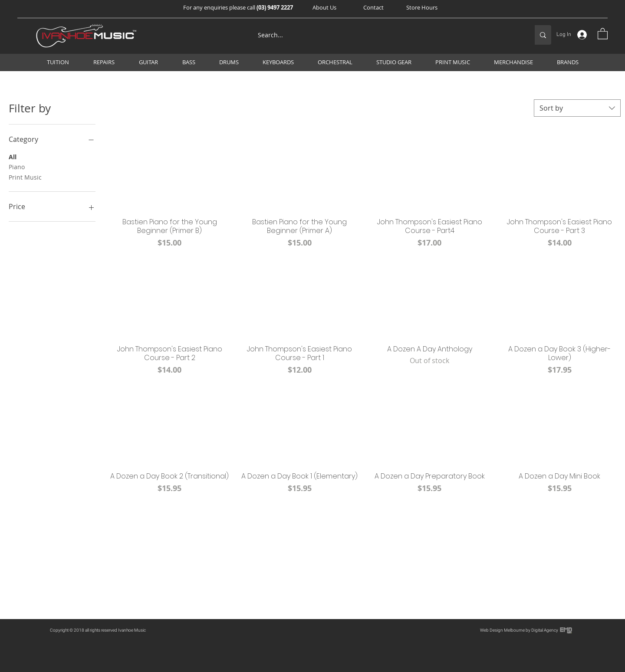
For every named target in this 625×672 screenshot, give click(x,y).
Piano (17, 166)
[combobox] (577, 108)
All (13, 156)
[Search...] (387, 35)
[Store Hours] (422, 7)
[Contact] (373, 7)
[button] (324, 7)
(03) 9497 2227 (275, 7)
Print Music (25, 177)
